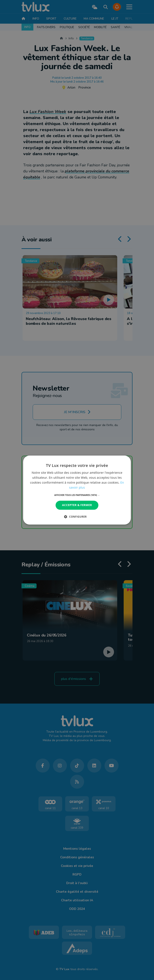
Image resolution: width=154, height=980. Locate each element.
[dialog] (77, 490)
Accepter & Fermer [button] (77, 505)
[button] (77, 495)
